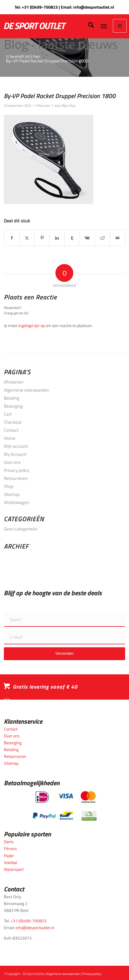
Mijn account (16, 446)
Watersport (14, 869)
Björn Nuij (69, 105)
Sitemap (12, 494)
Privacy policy (17, 470)
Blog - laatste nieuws (61, 44)
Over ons (12, 462)
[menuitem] (88, 26)
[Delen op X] (27, 238)
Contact (11, 430)
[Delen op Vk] (87, 238)
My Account (15, 454)
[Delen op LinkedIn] (57, 238)
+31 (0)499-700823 (40, 7)
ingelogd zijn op (31, 325)
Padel (9, 856)
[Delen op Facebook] (12, 238)
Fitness (10, 848)
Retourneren (16, 478)
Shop (9, 486)
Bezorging (13, 406)
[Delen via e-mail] (117, 238)
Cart (8, 414)
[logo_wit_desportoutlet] (49, 26)
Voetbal (10, 862)
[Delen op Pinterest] (42, 238)
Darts (9, 842)
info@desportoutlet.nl (94, 7)
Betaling (12, 398)
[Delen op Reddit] (102, 238)
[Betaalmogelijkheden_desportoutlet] (64, 806)
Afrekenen (14, 382)
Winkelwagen (17, 502)
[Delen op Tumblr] (72, 238)
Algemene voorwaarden (27, 390)
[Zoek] (88, 26)
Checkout (13, 422)
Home (10, 438)
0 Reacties (43, 105)
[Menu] (104, 26)
